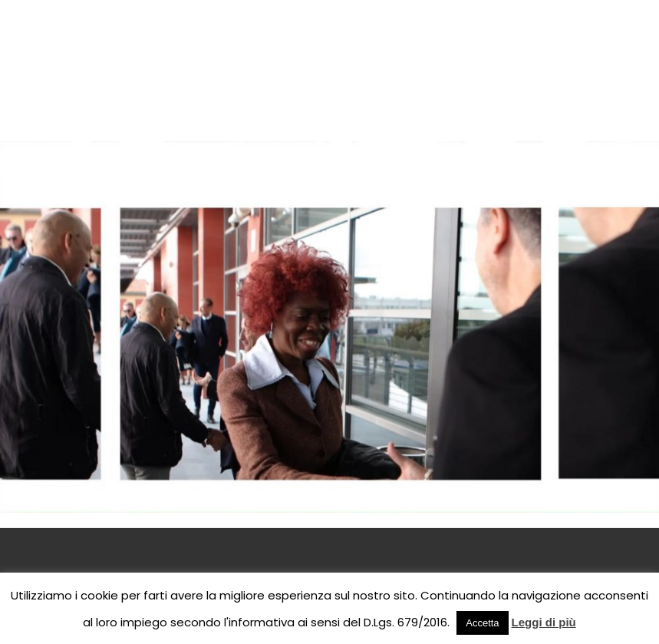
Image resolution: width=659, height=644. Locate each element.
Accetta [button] (482, 623)
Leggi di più (544, 622)
